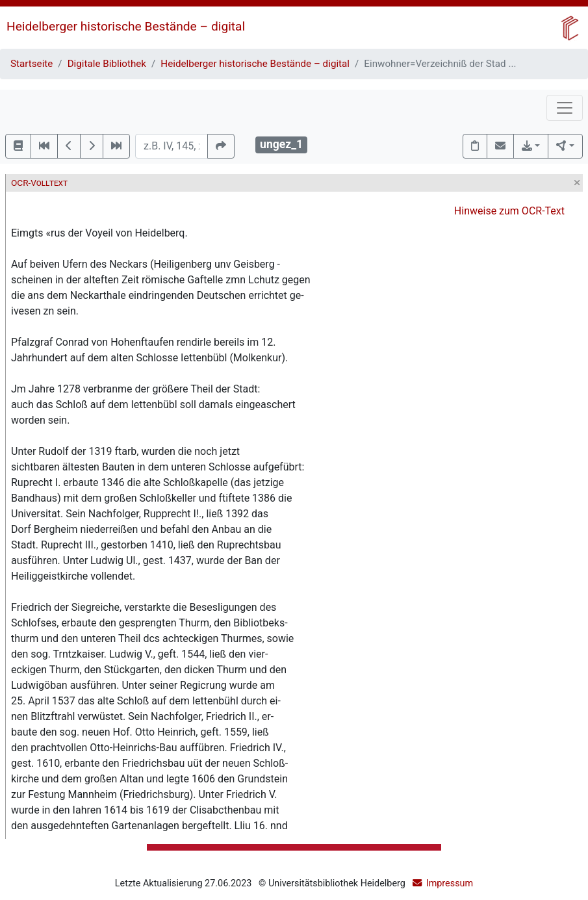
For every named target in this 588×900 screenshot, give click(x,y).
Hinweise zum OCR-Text (509, 211)
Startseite (32, 64)
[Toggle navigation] (565, 108)
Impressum (450, 883)
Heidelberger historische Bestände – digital (126, 26)
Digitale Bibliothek (107, 64)
